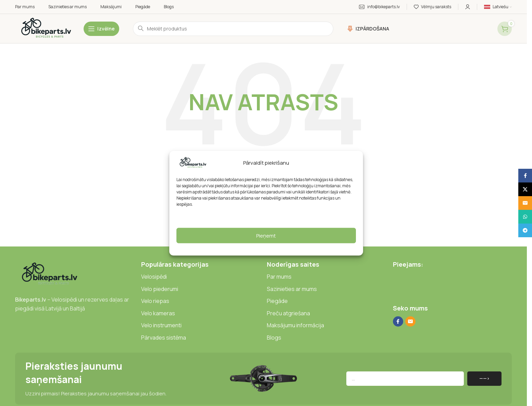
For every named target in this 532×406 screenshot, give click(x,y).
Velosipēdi (154, 277)
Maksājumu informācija (295, 325)
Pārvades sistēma (164, 338)
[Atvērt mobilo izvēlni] (101, 29)
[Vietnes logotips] (46, 28)
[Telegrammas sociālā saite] (525, 230)
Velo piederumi (160, 289)
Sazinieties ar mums (292, 289)
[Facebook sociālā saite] (398, 321)
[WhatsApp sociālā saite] (525, 217)
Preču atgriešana (288, 313)
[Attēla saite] (49, 274)
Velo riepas (155, 301)
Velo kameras (158, 313)
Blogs (274, 338)
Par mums (279, 277)
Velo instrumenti (161, 325)
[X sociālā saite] (525, 189)
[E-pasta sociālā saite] (410, 321)
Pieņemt (266, 235)
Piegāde (277, 301)
